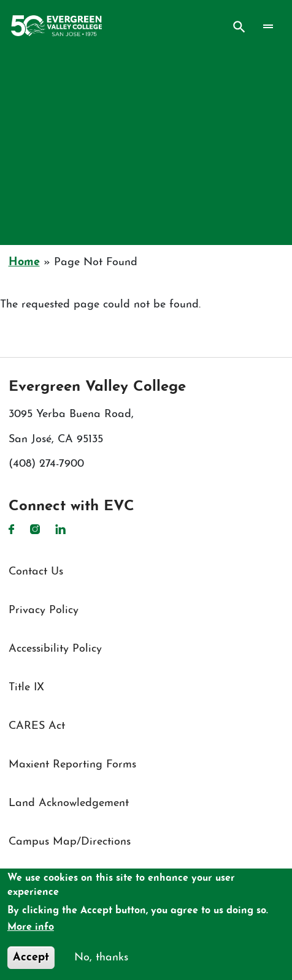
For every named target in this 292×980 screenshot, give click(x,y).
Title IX (26, 688)
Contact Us (36, 572)
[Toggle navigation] (268, 26)
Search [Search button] (239, 27)
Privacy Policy (44, 610)
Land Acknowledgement (69, 803)
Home (24, 262)
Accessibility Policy (55, 649)
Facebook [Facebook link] (12, 529)
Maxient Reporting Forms (72, 765)
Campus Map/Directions (70, 842)
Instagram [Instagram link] (35, 529)
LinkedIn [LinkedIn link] (60, 529)
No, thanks (101, 958)
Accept (31, 958)
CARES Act (37, 726)
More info (31, 927)
